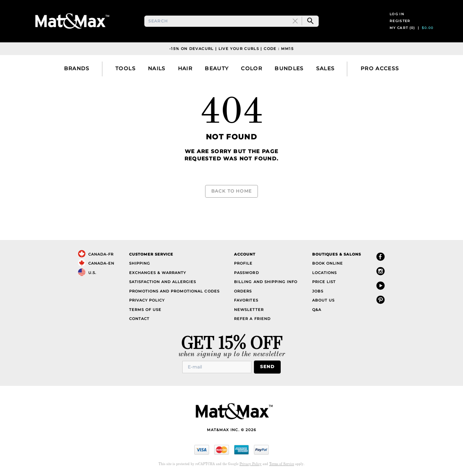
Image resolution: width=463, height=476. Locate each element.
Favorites (246, 300)
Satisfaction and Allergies (163, 282)
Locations (324, 272)
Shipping (140, 263)
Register (400, 24)
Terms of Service (282, 464)
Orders (243, 291)
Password (246, 272)
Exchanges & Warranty (158, 272)
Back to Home (231, 195)
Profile (243, 263)
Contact (139, 319)
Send (269, 367)
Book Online (328, 263)
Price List (324, 282)
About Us (323, 300)
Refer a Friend (252, 319)
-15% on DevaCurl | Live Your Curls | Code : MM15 (231, 56)
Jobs (318, 291)
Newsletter (249, 309)
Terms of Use (145, 309)
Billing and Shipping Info (266, 282)
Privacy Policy (147, 300)
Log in (397, 18)
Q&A (317, 309)
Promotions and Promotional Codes (174, 291)
